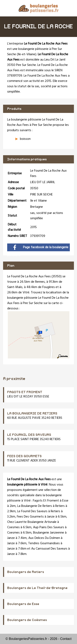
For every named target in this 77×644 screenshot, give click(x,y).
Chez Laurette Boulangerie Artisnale (32, 522)
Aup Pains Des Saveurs (49, 527)
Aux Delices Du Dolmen (44, 538)
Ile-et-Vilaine (27, 54)
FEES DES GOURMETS (24, 456)
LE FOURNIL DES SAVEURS (29, 435)
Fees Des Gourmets (30, 517)
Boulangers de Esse (23, 604)
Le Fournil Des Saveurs (32, 511)
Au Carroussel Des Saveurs (49, 549)
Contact (66, 639)
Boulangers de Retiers (26, 572)
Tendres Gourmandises (44, 543)
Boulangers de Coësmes (27, 620)
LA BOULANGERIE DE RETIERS (32, 413)
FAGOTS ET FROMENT (25, 392)
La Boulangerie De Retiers (35, 506)
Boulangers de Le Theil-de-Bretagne (37, 588)
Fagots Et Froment (46, 501)
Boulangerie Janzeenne (49, 533)
